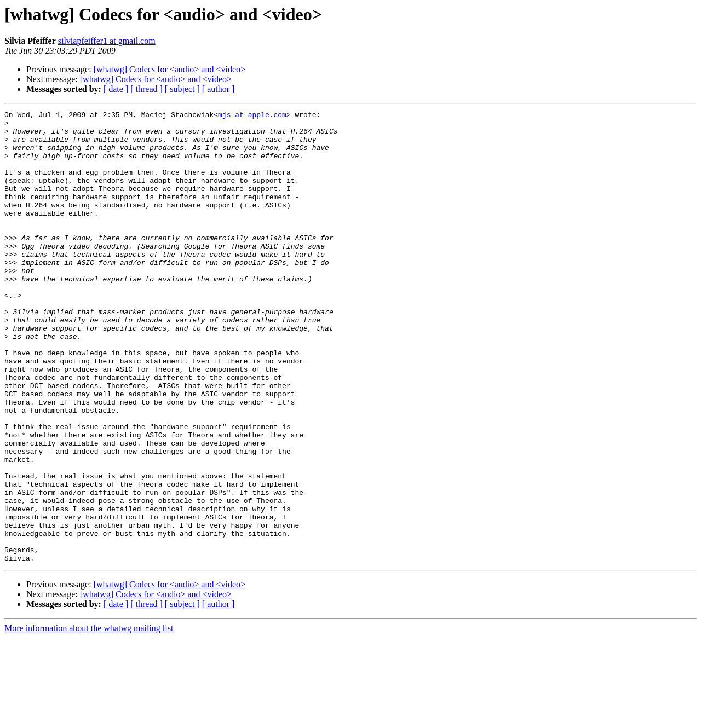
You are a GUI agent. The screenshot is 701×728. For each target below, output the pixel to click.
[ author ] (219, 89)
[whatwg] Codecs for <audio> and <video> (169, 69)
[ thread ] (146, 89)
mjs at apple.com (252, 116)
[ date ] (116, 89)
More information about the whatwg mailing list (89, 718)
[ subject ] (182, 89)
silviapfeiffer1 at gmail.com (107, 41)
